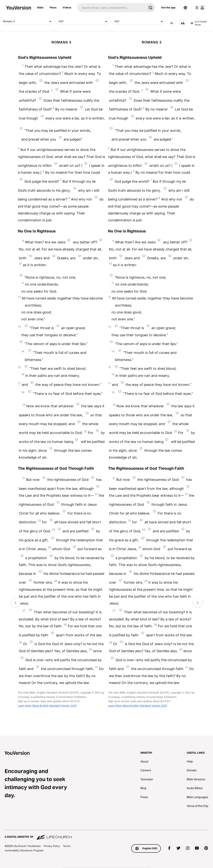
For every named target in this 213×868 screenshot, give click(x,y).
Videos (67, 7)
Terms (67, 846)
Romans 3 (28, 21)
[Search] (112, 8)
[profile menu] (200, 8)
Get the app (168, 7)
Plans (53, 7)
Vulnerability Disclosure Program (24, 850)
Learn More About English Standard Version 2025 (47, 706)
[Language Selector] (185, 8)
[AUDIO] (172, 23)
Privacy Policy (52, 846)
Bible (40, 7)
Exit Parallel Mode (199, 23)
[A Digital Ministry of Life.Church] (106, 835)
